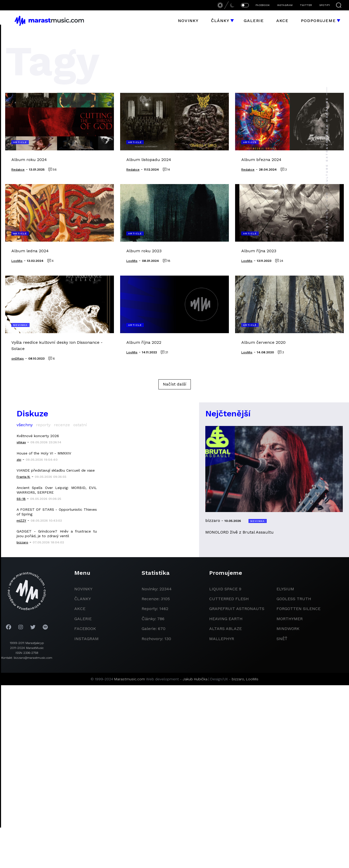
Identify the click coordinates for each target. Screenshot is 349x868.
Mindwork (288, 629)
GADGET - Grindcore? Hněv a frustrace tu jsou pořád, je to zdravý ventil (57, 534)
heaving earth (226, 619)
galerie (83, 619)
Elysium (285, 589)
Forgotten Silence (299, 609)
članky (83, 599)
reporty (43, 425)
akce (80, 609)
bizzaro (238, 679)
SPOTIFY (325, 5)
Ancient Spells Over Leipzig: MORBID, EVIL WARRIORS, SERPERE (57, 490)
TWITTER (306, 5)
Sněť (282, 639)
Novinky (188, 21)
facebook (85, 629)
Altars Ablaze (226, 629)
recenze (62, 425)
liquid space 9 (225, 589)
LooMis (252, 679)
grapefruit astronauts (237, 609)
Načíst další (175, 384)
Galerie (254, 21)
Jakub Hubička (195, 679)
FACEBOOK (263, 5)
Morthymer (290, 619)
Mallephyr (222, 639)
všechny (25, 425)
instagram (86, 639)
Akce (282, 21)
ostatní (80, 425)
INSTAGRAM (285, 5)
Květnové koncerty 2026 (38, 436)
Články (220, 21)
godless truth (294, 599)
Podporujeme (318, 21)
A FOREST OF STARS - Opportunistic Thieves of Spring (57, 512)
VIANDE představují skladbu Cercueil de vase (56, 470)
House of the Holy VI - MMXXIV (44, 453)
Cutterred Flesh (229, 599)
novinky (83, 589)
